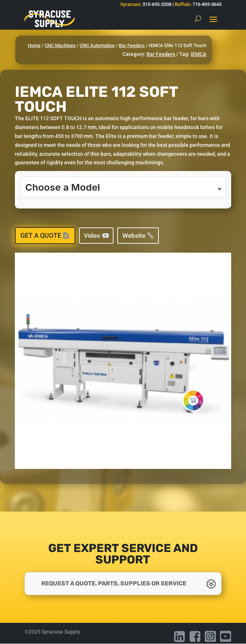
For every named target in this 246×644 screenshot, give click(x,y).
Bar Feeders (132, 45)
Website (134, 236)
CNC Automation (97, 45)
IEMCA (199, 54)
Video (92, 236)
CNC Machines (60, 45)
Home (34, 45)
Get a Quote (41, 235)
